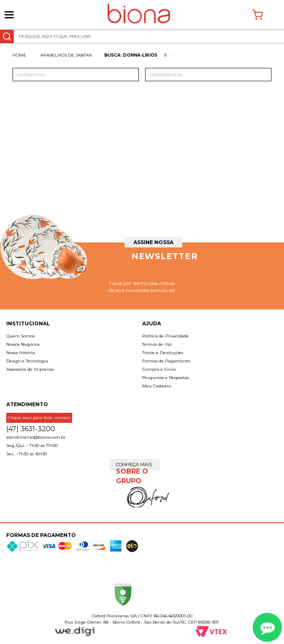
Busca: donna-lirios (131, 55)
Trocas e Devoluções (163, 353)
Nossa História (21, 353)
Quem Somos (20, 336)
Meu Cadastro (157, 386)
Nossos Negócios (23, 344)
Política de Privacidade (166, 336)
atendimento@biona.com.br (36, 437)
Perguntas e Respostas (166, 378)
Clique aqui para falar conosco (39, 418)
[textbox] (142, 36)
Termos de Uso (157, 344)
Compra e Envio (159, 369)
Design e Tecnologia (27, 361)
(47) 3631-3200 (31, 429)
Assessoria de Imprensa (30, 369)
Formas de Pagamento (166, 361)
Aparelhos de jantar (66, 55)
